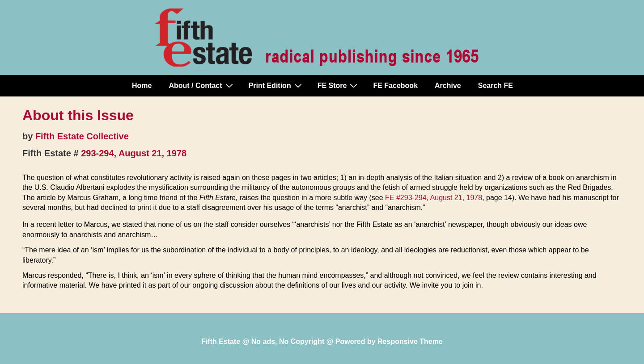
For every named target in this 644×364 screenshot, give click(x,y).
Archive (448, 86)
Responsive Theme (410, 341)
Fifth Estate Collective (82, 136)
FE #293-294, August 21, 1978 (434, 198)
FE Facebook (395, 86)
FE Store (339, 85)
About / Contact (202, 85)
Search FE (496, 86)
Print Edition (276, 85)
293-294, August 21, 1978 (134, 153)
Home (142, 86)
